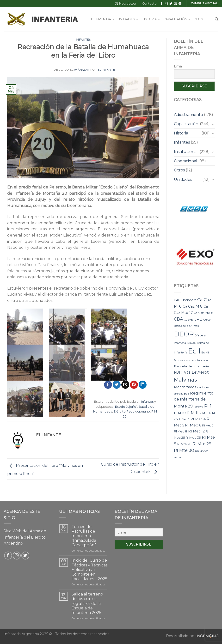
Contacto (149, 3)
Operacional (186, 161)
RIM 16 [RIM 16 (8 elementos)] (204, 413)
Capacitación (177, 19)
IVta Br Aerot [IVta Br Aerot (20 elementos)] (196, 372)
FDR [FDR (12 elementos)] (178, 372)
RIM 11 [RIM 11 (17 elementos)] (193, 413)
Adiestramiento (188, 115)
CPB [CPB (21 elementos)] (198, 319)
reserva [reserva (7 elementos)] (198, 407)
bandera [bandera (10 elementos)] (190, 300)
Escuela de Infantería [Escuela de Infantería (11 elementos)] (191, 366)
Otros (179, 170)
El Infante (106, 70)
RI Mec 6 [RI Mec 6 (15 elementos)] (193, 425)
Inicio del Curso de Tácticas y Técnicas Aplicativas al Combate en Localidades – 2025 (89, 570)
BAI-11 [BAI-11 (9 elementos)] (178, 300)
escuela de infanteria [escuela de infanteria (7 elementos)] (194, 360)
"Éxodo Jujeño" (126, 407)
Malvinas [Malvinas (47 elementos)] (185, 380)
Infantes (83, 40)
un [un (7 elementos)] (197, 451)
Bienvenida (103, 19)
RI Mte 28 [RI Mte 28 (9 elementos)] (184, 444)
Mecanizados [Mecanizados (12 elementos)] (185, 387)
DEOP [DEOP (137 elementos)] (184, 334)
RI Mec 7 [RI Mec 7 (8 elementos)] (208, 425)
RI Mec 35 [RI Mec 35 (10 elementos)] (193, 437)
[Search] (217, 19)
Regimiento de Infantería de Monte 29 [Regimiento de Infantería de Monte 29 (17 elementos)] (194, 400)
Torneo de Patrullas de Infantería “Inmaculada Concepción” (84, 536)
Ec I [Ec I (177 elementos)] (194, 351)
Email (179, 66)
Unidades (128, 19)
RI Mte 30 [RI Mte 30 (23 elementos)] (184, 450)
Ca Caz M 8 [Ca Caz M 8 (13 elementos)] (193, 306)
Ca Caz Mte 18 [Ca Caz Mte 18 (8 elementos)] (203, 313)
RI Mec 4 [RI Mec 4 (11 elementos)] (198, 419)
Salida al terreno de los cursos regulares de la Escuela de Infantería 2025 (87, 603)
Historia (151, 19)
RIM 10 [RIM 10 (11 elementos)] (180, 413)
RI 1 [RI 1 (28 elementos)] (208, 406)
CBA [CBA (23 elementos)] (179, 319)
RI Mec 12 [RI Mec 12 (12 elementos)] (196, 431)
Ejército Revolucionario (132, 411)
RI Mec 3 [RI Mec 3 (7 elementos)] (184, 419)
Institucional (186, 152)
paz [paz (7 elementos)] (187, 394)
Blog (199, 19)
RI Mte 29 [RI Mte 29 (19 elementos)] (202, 444)
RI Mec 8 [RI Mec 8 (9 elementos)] (181, 431)
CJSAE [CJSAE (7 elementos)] (188, 320)
